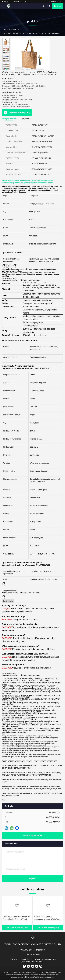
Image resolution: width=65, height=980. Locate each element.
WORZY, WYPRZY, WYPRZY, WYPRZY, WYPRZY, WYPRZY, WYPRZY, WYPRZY (29, 761)
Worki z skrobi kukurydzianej (33, 751)
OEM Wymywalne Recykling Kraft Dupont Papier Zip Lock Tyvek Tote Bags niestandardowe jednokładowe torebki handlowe (16, 918)
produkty (14, 29)
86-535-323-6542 (56, 2)
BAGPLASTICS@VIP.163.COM (14, 2)
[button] (7, 69)
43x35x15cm (29, 283)
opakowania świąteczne (51, 738)
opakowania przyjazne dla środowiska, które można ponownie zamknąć (24, 745)
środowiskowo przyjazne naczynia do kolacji (44, 741)
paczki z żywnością (37, 747)
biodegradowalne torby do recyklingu (38, 749)
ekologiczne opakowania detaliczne (13, 743)
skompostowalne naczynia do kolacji (13, 738)
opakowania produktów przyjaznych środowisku (39, 743)
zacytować (58, 6)
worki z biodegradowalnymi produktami (14, 749)
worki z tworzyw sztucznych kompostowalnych (16, 747)
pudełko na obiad (7, 740)
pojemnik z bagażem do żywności (41, 736)
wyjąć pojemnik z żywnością (34, 738)
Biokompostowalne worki (51, 751)
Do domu (5, 29)
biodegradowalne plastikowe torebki (13, 751)
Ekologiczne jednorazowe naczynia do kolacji (16, 736)
